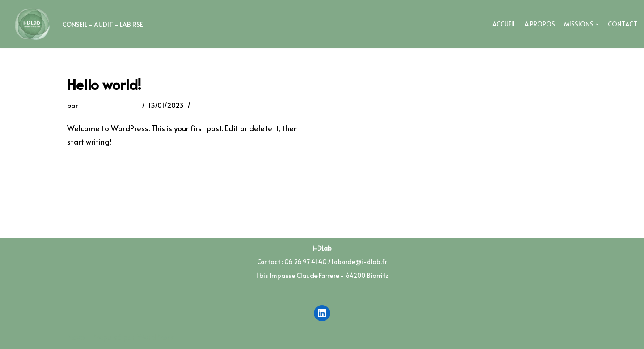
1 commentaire (218, 105)
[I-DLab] (75, 24)
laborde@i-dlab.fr (109, 105)
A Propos (540, 24)
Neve (76, 337)
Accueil (504, 24)
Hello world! (104, 84)
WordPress (156, 337)
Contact (623, 24)
